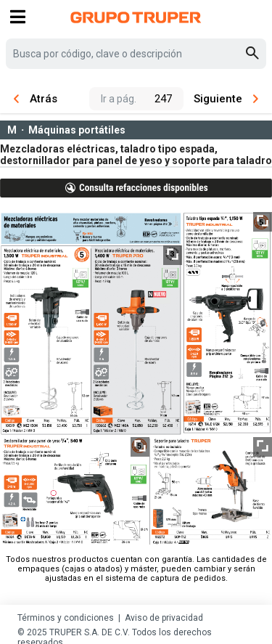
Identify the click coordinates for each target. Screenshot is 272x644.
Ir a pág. (119, 99)
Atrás (36, 99)
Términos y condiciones (66, 618)
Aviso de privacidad (164, 618)
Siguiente (226, 99)
